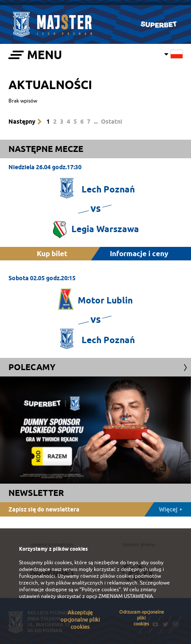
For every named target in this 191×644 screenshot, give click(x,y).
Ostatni (112, 122)
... (96, 122)
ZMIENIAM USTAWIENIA (126, 596)
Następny (22, 122)
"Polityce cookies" (100, 590)
